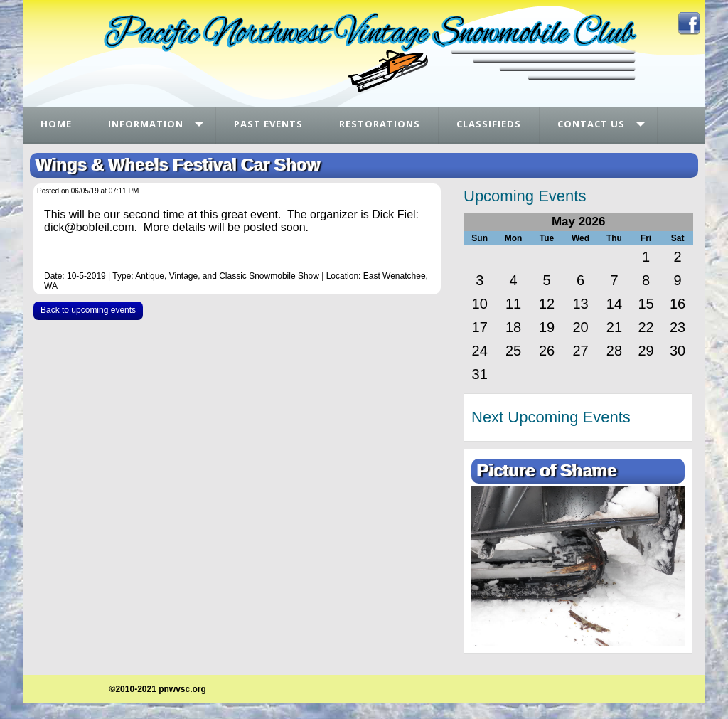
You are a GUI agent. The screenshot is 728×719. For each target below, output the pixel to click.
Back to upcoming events (88, 310)
